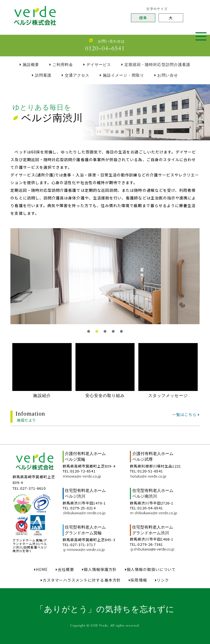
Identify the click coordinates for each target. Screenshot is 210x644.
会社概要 (65, 569)
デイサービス (97, 65)
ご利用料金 (61, 65)
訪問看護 (42, 75)
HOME (41, 569)
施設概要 (29, 65)
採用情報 (138, 580)
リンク (162, 580)
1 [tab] (89, 334)
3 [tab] (105, 334)
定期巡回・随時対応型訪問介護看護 (156, 65)
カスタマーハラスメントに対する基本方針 (81, 580)
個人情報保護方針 (99, 569)
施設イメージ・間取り (122, 75)
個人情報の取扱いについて (151, 569)
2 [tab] (97, 334)
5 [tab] (121, 334)
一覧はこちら (186, 414)
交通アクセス (76, 75)
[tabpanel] (105, 276)
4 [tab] (113, 334)
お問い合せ (166, 75)
